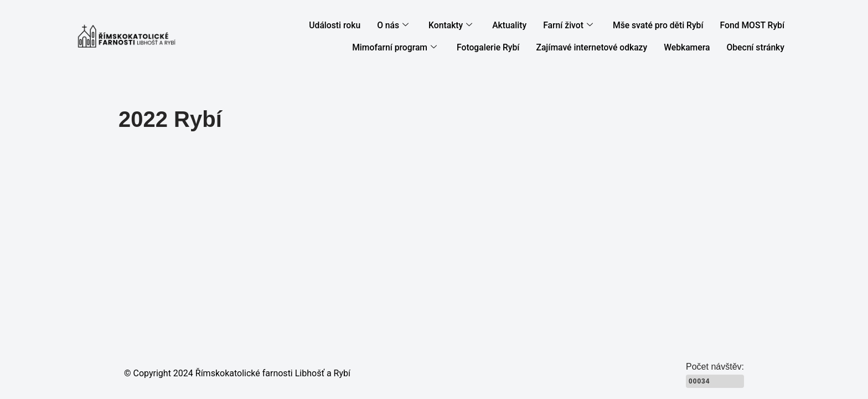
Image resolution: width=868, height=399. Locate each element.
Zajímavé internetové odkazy (598, 48)
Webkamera (690, 48)
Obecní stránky (757, 48)
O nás (405, 26)
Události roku (348, 25)
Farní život (576, 26)
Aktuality (518, 25)
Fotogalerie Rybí (499, 48)
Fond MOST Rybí (754, 25)
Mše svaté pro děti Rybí (663, 25)
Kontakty (461, 26)
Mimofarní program (408, 48)
